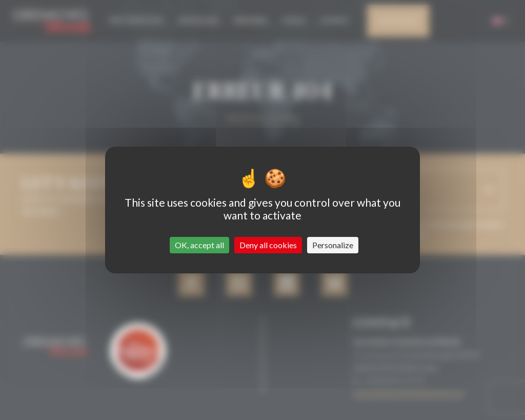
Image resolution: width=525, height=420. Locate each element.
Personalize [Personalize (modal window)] (333, 245)
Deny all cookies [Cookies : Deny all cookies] (268, 245)
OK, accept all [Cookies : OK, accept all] (199, 245)
